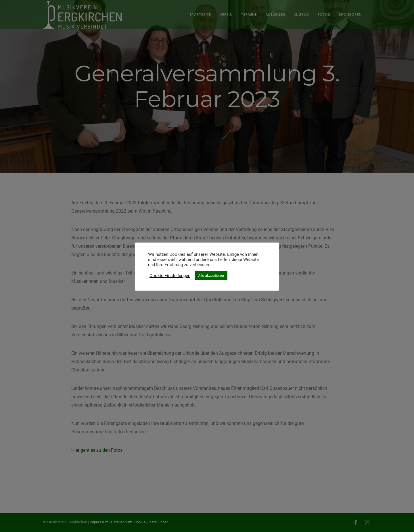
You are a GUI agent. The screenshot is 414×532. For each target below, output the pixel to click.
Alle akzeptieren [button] (211, 275)
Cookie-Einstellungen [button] (170, 276)
